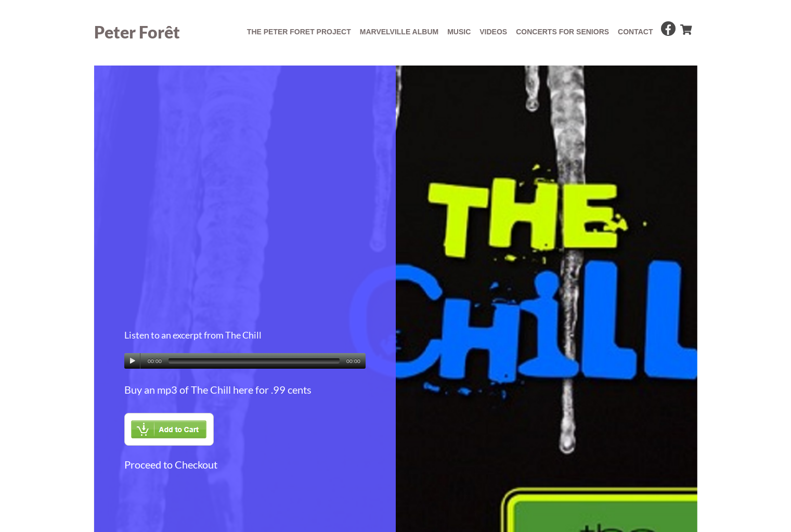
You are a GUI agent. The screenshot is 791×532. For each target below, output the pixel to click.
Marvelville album (399, 32)
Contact (635, 32)
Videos (493, 32)
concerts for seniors (562, 32)
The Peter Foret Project (299, 32)
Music (459, 32)
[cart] (685, 27)
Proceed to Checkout (171, 464)
